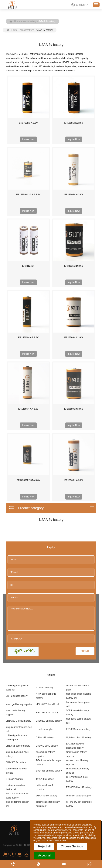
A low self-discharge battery (46, 613)
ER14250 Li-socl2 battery (18, 638)
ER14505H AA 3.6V (28, 367)
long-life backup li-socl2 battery (17, 671)
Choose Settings (72, 846)
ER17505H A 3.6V (74, 195)
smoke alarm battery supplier (76, 671)
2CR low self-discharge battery (78, 629)
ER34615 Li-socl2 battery (79, 704)
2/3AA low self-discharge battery (48, 679)
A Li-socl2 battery (45, 604)
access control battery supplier (77, 679)
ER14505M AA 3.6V (28, 337)
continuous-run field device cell (16, 704)
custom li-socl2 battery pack (77, 604)
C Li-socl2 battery (45, 654)
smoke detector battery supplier (78, 687)
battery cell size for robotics (45, 704)
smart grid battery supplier (19, 621)
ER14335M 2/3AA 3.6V (28, 397)
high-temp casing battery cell (78, 638)
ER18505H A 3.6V (74, 397)
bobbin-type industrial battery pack (16, 654)
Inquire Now (28, 139)
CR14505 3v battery (16, 679)
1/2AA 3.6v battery (45, 696)
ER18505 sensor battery (78, 646)
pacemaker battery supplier (45, 671)
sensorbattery (30, 21)
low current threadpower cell (78, 621)
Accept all (45, 855)
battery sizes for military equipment (48, 721)
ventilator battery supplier (79, 712)
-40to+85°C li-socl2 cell (48, 621)
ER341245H (28, 266)
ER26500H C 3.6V (74, 337)
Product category (26, 425)
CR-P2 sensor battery (17, 613)
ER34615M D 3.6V (74, 266)
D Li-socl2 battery (14, 696)
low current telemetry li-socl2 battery (17, 712)
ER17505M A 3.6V (28, 123)
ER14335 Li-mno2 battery (49, 687)
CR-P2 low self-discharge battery (79, 721)
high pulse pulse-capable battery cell (79, 613)
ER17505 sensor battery (18, 663)
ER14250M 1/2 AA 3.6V (28, 195)
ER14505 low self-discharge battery (75, 663)
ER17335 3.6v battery (47, 629)
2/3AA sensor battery (46, 712)
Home (17, 21)
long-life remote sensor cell (17, 721)
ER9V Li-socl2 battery (47, 663)
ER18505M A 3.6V (74, 123)
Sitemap (86, 762)
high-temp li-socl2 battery (79, 654)
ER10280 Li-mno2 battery (49, 638)
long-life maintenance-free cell (19, 646)
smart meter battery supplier (15, 629)
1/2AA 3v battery (47, 21)
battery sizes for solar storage (16, 687)
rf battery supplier (45, 646)
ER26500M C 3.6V (74, 367)
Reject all (44, 846)
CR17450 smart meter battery (77, 696)
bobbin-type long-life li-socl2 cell (17, 604)
